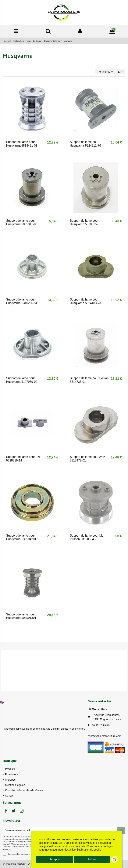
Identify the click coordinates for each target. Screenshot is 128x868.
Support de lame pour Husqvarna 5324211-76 (85, 144)
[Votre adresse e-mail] (60, 830)
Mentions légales (15, 785)
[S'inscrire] (121, 830)
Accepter (55, 859)
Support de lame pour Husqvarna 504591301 (21, 616)
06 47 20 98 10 (101, 725)
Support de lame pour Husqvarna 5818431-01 (22, 144)
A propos (10, 780)
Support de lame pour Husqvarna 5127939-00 (22, 380)
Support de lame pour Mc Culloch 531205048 (87, 537)
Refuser (92, 859)
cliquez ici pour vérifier (73, 729)
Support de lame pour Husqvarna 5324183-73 (85, 301)
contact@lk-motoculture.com (105, 736)
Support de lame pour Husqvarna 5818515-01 (85, 222)
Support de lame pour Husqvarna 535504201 (21, 537)
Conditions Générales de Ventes (24, 790)
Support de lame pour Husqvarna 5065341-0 (21, 222)
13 (120, 72)
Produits (10, 769)
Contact (10, 796)
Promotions (12, 774)
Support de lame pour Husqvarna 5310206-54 (22, 301)
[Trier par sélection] (105, 72)
